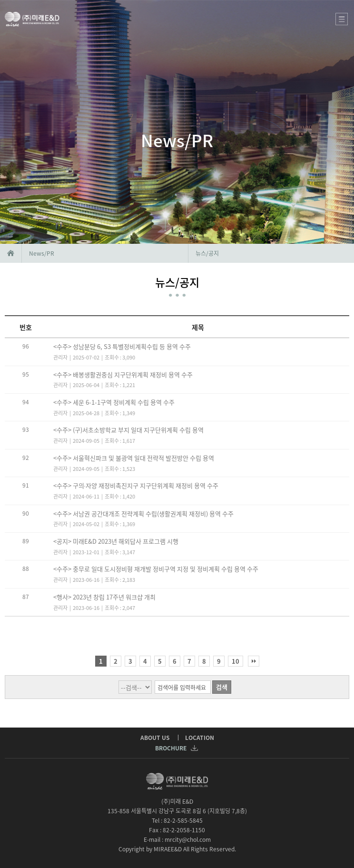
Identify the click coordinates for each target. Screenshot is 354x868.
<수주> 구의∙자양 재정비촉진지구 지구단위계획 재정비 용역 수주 (136, 485)
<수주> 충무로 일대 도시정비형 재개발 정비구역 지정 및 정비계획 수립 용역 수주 (156, 569)
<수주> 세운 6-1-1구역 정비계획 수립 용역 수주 (114, 402)
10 (236, 661)
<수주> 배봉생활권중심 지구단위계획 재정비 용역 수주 (123, 374)
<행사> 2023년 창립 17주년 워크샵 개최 (104, 597)
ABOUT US (155, 738)
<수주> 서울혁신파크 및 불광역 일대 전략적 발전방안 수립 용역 (134, 458)
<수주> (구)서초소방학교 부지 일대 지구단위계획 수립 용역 (128, 430)
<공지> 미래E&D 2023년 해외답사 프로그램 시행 (116, 541)
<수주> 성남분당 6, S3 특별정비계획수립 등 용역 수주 (122, 346)
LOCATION (200, 738)
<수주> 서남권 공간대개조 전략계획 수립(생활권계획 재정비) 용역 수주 (143, 514)
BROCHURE (176, 748)
